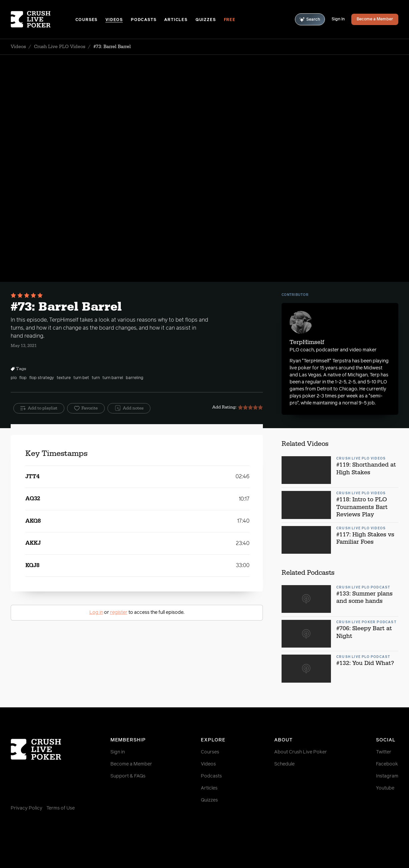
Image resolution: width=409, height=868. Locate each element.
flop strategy (42, 378)
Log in (96, 613)
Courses (87, 20)
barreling (134, 378)
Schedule (284, 764)
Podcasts (143, 20)
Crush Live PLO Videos (60, 47)
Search (310, 20)
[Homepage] (43, 19)
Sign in (118, 752)
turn (96, 378)
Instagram (387, 776)
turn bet (81, 378)
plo (14, 378)
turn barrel (113, 378)
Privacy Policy (27, 808)
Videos (114, 20)
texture (64, 378)
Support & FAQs (128, 776)
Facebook (387, 764)
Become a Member (375, 19)
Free (230, 20)
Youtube (385, 788)
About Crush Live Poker (301, 752)
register (119, 613)
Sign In (338, 19)
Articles (176, 20)
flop (23, 378)
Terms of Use (61, 808)
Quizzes (206, 20)
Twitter (384, 752)
